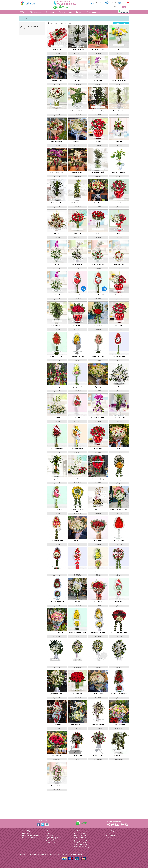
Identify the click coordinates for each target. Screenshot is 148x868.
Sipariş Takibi (112, 3)
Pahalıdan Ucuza (67, 23)
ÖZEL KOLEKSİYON (65, 12)
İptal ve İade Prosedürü (28, 837)
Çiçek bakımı (108, 834)
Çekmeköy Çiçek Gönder (81, 841)
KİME (23, 12)
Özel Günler (108, 837)
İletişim (48, 834)
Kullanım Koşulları (26, 834)
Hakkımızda (50, 835)
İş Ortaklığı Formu (51, 843)
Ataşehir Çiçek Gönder (80, 835)
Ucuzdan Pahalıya (53, 23)
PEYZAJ (80, 12)
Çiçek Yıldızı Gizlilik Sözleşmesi (30, 835)
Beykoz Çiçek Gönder (80, 839)
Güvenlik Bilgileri (51, 839)
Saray (25, 18)
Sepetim (124, 3)
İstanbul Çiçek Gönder (80, 834)
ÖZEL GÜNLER (36, 12)
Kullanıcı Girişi (98, 3)
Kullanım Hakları (77, 854)
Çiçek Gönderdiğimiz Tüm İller (82, 848)
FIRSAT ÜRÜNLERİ (94, 12)
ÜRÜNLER (50, 12)
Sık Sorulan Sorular (27, 839)
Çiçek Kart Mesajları (110, 835)
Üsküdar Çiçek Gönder (80, 846)
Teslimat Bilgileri (51, 841)
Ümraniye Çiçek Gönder (81, 844)
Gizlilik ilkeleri (67, 854)
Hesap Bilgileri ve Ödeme (54, 837)
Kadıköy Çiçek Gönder (80, 843)
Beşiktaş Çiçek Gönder (80, 837)
